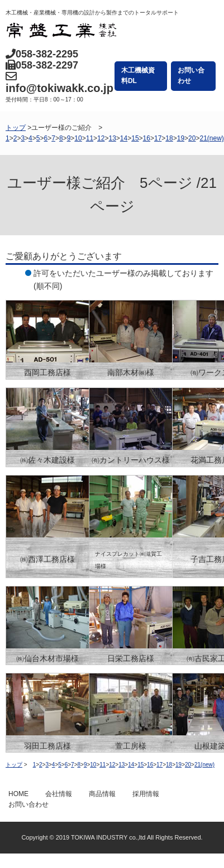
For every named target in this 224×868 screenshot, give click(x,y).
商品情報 (102, 794)
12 (101, 138)
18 (169, 138)
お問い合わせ (191, 76)
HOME (18, 794)
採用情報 (146, 794)
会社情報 (59, 794)
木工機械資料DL (138, 76)
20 (192, 138)
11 (90, 138)
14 (124, 138)
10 (78, 138)
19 (181, 138)
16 (147, 138)
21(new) (211, 138)
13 (112, 138)
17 (158, 138)
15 (135, 138)
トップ (16, 128)
